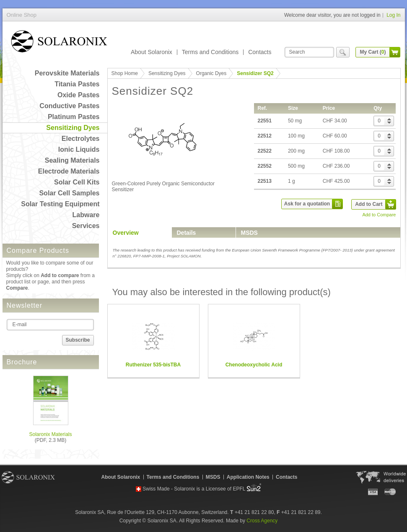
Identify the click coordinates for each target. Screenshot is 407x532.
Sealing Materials (72, 160)
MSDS (249, 233)
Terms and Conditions (210, 52)
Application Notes (248, 477)
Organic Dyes (211, 73)
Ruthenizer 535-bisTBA (153, 365)
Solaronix (28, 477)
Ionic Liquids (79, 149)
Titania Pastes (77, 84)
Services (86, 226)
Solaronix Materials (50, 434)
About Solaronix (152, 52)
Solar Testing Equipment (60, 204)
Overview (126, 233)
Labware (86, 215)
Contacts (260, 52)
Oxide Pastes (79, 95)
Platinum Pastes (74, 117)
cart (395, 52)
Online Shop (59, 43)
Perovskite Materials (67, 73)
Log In (393, 15)
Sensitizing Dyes (73, 128)
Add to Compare (379, 215)
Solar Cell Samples (69, 193)
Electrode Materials (69, 171)
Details (187, 233)
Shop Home (125, 73)
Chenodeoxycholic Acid (254, 365)
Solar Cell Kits (77, 182)
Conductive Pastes (69, 106)
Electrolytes (81, 139)
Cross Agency (262, 521)
